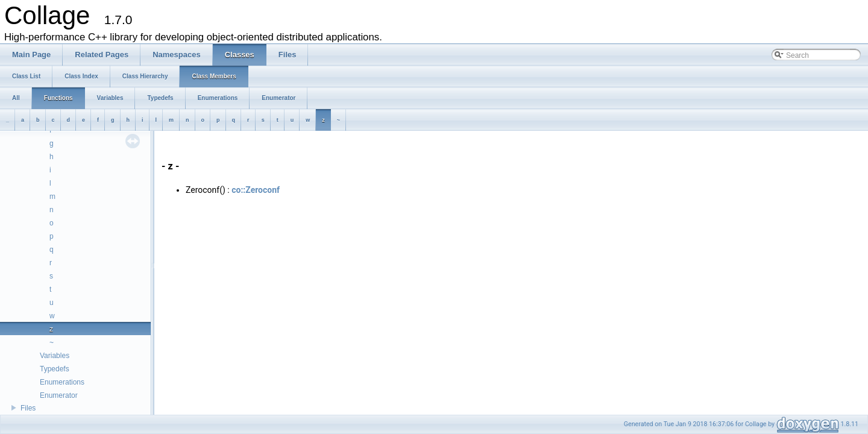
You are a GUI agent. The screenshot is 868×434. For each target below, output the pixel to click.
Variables (55, 356)
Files (28, 408)
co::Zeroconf (256, 190)
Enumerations (62, 382)
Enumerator (59, 395)
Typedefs (55, 369)
